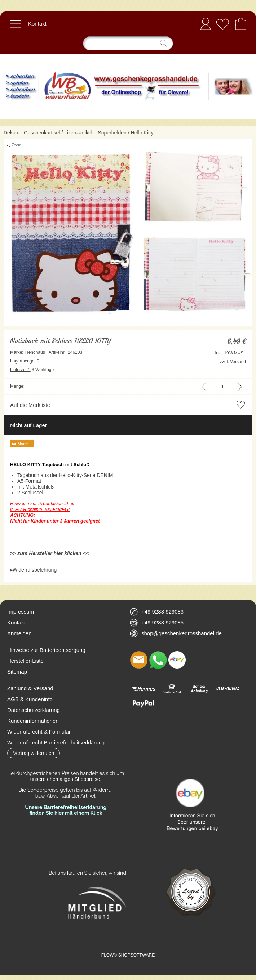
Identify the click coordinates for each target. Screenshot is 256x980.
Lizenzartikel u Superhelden (95, 133)
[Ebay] (177, 660)
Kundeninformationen (33, 721)
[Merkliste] (222, 24)
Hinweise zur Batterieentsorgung (46, 650)
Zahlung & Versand (30, 688)
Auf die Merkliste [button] (30, 405)
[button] (16, 24)
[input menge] (223, 386)
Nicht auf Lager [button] (28, 425)
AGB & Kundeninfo (30, 699)
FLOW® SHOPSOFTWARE (128, 955)
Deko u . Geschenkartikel (32, 133)
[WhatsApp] (158, 660)
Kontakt (37, 24)
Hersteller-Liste (25, 661)
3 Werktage (32, 370)
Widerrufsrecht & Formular (39, 732)
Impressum (21, 612)
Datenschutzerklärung (34, 710)
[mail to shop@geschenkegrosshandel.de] (139, 660)
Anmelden (206, 24)
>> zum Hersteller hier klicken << (49, 553)
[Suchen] (128, 43)
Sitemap (17, 672)
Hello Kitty (142, 133)
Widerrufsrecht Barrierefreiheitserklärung (56, 742)
